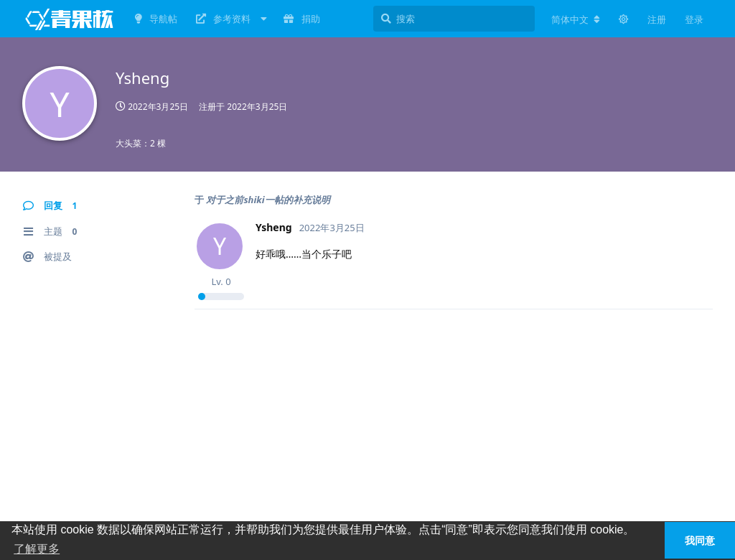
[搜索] (454, 19)
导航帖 (156, 19)
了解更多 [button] (37, 549)
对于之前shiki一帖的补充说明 (268, 200)
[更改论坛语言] (576, 19)
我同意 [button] (700, 541)
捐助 (301, 19)
